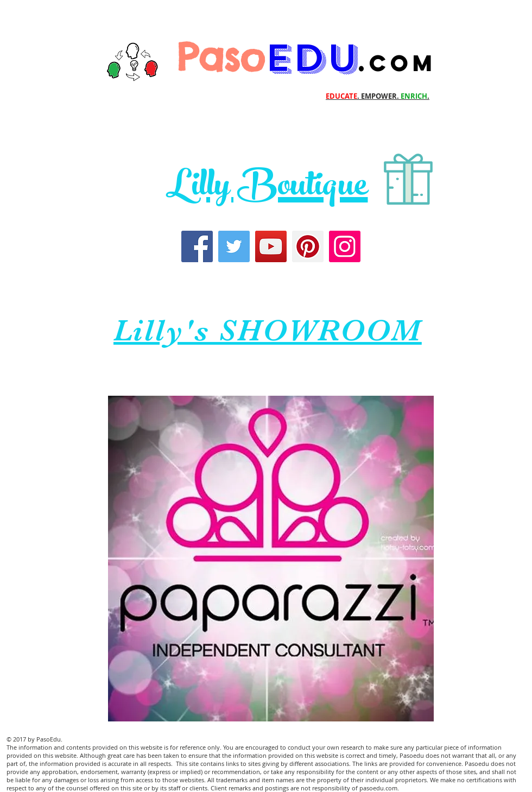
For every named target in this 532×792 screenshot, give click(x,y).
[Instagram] (345, 246)
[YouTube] (271, 246)
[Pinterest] (308, 246)
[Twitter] (234, 246)
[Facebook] (197, 246)
